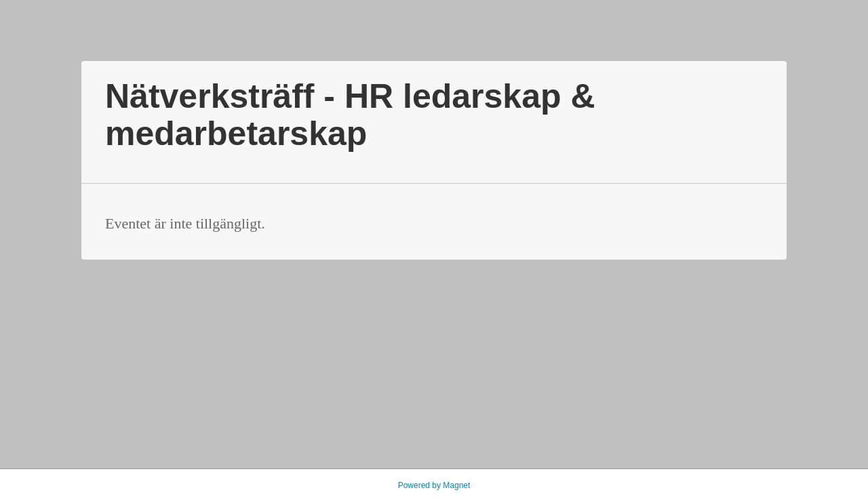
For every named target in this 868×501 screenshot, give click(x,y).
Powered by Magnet (434, 485)
